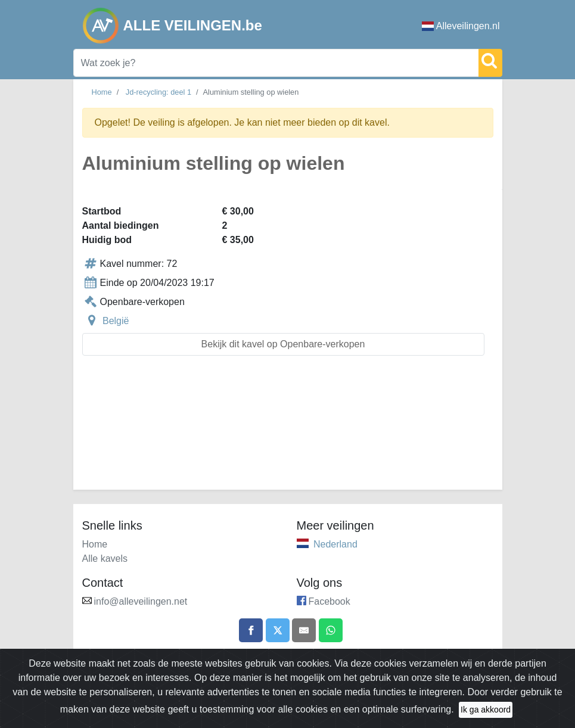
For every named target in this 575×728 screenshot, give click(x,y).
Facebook (330, 601)
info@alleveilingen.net (141, 601)
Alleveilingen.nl (461, 26)
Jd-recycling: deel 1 (158, 92)
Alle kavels (105, 559)
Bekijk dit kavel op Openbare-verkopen (283, 344)
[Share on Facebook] (251, 630)
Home (102, 92)
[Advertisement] (288, 430)
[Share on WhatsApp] (331, 630)
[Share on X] (278, 630)
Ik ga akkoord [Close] (486, 710)
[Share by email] (304, 630)
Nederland (335, 544)
